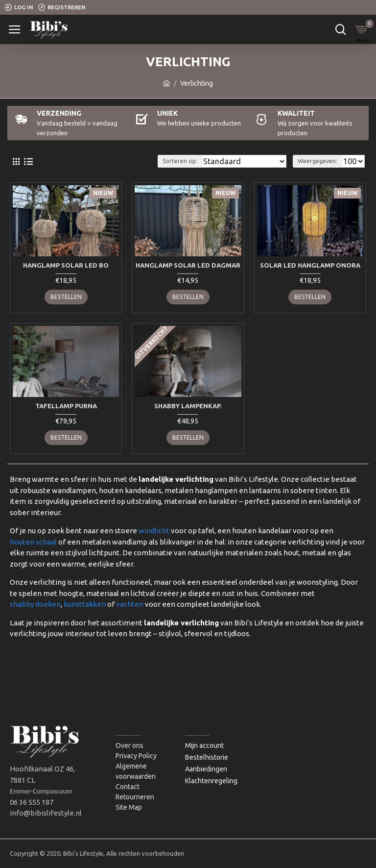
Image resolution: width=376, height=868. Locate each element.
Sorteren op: (180, 161)
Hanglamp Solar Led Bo (66, 265)
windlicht (154, 531)
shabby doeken (35, 604)
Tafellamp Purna (66, 406)
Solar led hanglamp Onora (310, 265)
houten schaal (33, 542)
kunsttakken (85, 604)
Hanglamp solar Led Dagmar (188, 265)
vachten (130, 604)
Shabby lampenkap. (188, 406)
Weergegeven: (317, 161)
